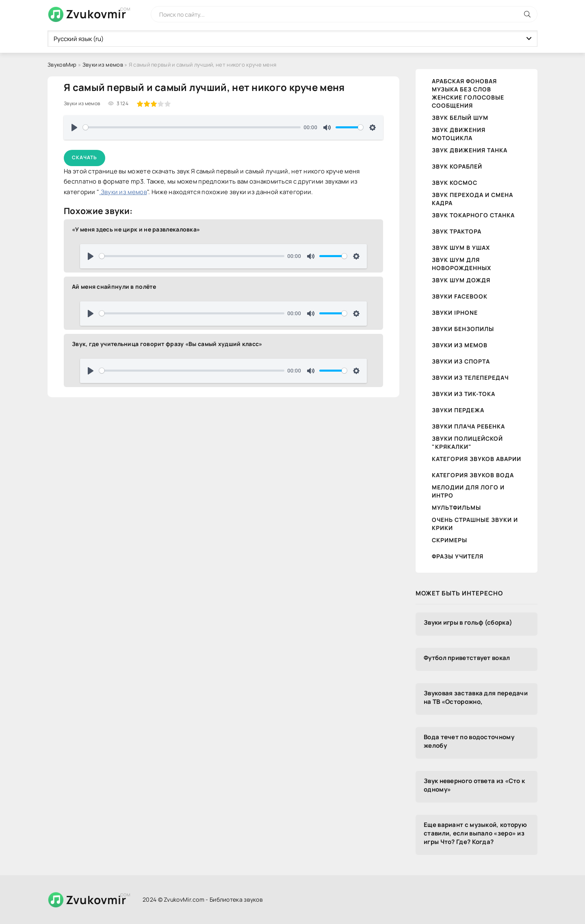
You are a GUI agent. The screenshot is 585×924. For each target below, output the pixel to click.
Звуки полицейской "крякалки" (467, 443)
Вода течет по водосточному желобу (469, 741)
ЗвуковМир (62, 65)
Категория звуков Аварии (477, 459)
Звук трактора (457, 231)
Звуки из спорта (461, 361)
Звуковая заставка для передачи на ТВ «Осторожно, (476, 697)
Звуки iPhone (455, 313)
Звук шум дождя (461, 280)
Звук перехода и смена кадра (472, 199)
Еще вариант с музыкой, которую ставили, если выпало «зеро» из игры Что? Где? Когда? (475, 833)
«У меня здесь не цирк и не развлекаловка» (136, 229)
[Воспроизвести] (74, 128)
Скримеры (450, 540)
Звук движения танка (470, 150)
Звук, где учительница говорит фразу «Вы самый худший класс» (167, 344)
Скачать (84, 157)
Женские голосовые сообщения (468, 101)
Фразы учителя (458, 556)
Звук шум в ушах (461, 248)
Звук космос (455, 183)
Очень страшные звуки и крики (475, 524)
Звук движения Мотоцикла (459, 134)
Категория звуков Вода (473, 475)
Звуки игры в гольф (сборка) (468, 622)
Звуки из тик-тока (464, 394)
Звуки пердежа (458, 410)
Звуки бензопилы (463, 329)
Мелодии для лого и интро (468, 491)
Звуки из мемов (103, 65)
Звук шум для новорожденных (461, 264)
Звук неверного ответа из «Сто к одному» (474, 785)
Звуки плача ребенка (468, 426)
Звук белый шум (460, 118)
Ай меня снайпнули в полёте (114, 287)
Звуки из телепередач (470, 378)
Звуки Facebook (460, 296)
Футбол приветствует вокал (467, 658)
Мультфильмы (456, 507)
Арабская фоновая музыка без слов (464, 85)
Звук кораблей (457, 166)
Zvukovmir (96, 14)
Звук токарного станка (473, 215)
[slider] (192, 127)
